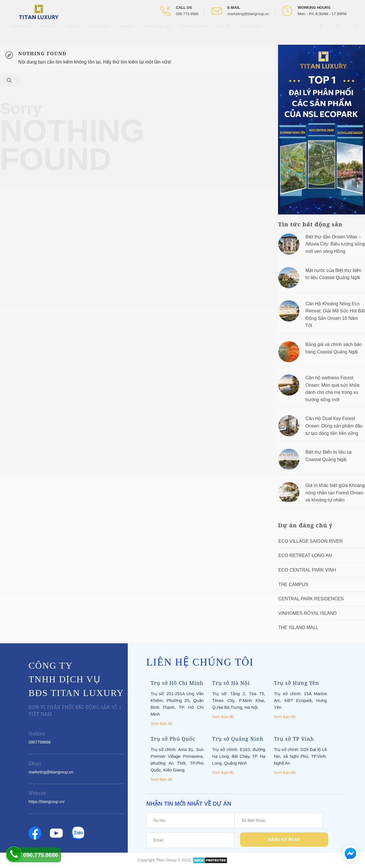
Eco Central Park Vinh (307, 570)
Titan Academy (193, 31)
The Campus (293, 585)
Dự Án (73, 31)
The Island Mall (298, 628)
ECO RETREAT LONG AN (305, 555)
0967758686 (40, 742)
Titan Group (166, 860)
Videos (126, 31)
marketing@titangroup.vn (248, 14)
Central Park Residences (311, 599)
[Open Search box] (356, 31)
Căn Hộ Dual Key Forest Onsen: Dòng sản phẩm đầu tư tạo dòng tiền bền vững (334, 426)
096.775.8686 (187, 14)
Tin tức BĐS (99, 31)
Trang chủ (20, 31)
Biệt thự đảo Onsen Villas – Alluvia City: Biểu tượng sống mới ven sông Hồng (335, 244)
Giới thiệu (49, 31)
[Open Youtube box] (339, 31)
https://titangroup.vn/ (47, 802)
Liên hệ (223, 31)
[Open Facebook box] (322, 31)
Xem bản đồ (161, 724)
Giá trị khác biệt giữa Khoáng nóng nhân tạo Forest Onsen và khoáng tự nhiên (335, 493)
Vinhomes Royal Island (308, 613)
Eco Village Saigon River (311, 541)
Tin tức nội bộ (156, 31)
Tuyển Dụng (251, 31)
